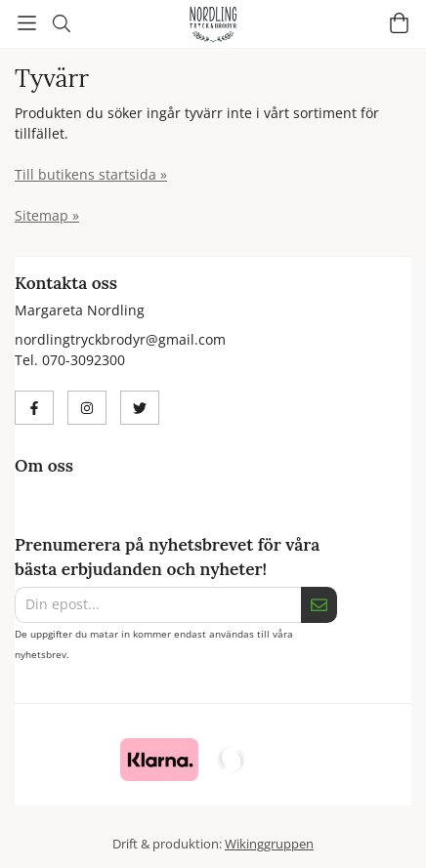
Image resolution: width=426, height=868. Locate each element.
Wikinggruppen (269, 844)
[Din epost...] (158, 605)
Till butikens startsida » (91, 174)
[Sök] (61, 23)
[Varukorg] (399, 23)
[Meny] (27, 23)
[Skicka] (319, 605)
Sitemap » (47, 215)
